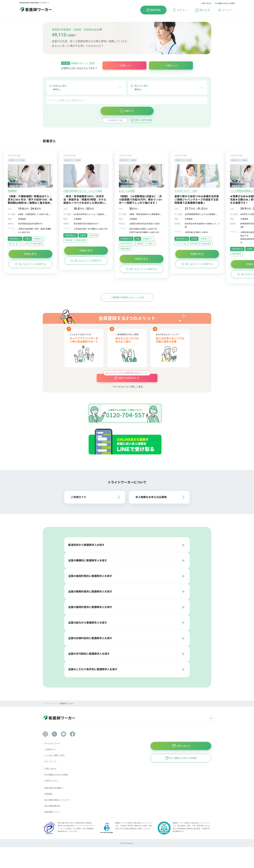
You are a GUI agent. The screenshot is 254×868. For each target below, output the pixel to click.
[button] (202, 10)
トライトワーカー (50, 724)
